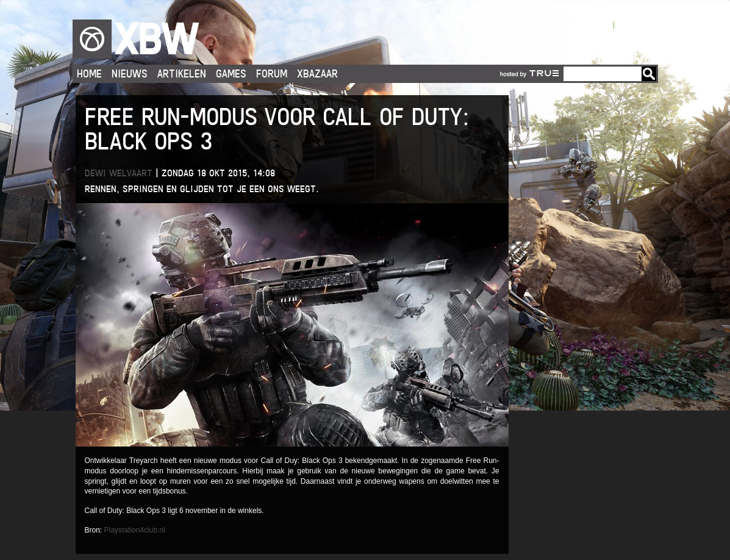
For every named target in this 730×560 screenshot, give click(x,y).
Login (601, 24)
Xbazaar (317, 74)
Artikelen (182, 74)
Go (649, 74)
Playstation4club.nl (135, 530)
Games (231, 74)
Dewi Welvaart (119, 173)
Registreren (637, 24)
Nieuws (130, 74)
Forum (272, 74)
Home (89, 74)
